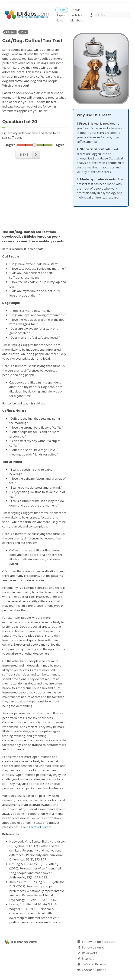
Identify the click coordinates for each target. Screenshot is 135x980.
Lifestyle (10, 32)
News (59, 20)
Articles (77, 15)
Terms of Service (40, 827)
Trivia (77, 10)
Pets (24, 32)
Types (61, 15)
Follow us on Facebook (99, 942)
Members (77, 20)
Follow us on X (93, 947)
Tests (62, 10)
